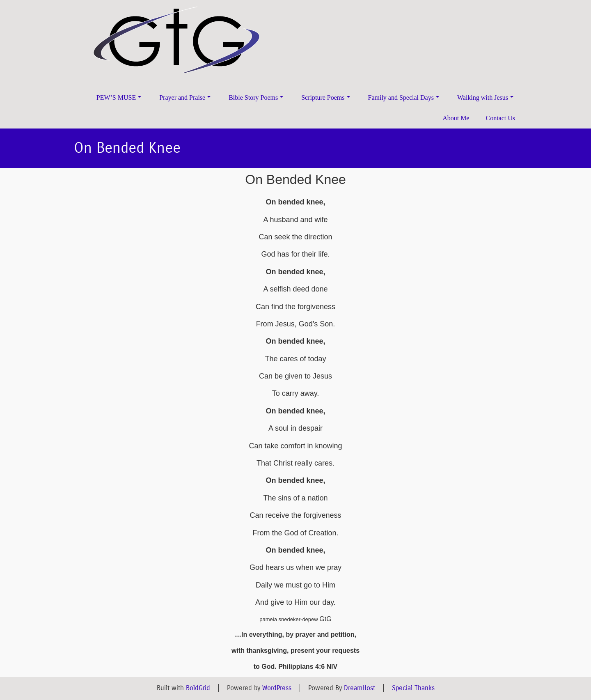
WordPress (277, 688)
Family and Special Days (404, 98)
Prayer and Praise (185, 98)
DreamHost (360, 688)
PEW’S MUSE (119, 98)
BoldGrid (198, 688)
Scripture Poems (325, 98)
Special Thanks (413, 688)
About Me (456, 118)
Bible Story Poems (256, 98)
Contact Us (500, 118)
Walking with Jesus (485, 98)
